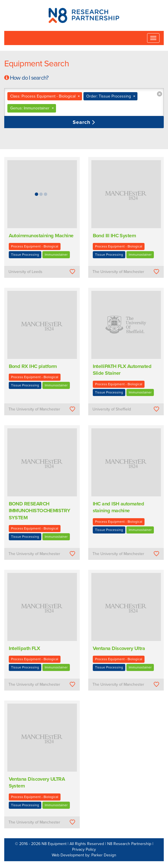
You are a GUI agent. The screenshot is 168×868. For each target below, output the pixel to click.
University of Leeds (25, 272)
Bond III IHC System (114, 236)
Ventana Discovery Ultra (119, 648)
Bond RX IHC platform (33, 366)
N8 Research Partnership (129, 844)
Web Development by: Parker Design (84, 855)
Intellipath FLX (24, 648)
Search (82, 122)
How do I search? (29, 78)
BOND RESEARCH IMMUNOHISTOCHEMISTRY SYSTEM (40, 511)
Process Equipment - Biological (35, 246)
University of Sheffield (112, 409)
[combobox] (84, 102)
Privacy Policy (84, 849)
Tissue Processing (25, 255)
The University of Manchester (118, 272)
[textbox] (91, 108)
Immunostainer (56, 255)
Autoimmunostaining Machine (41, 236)
